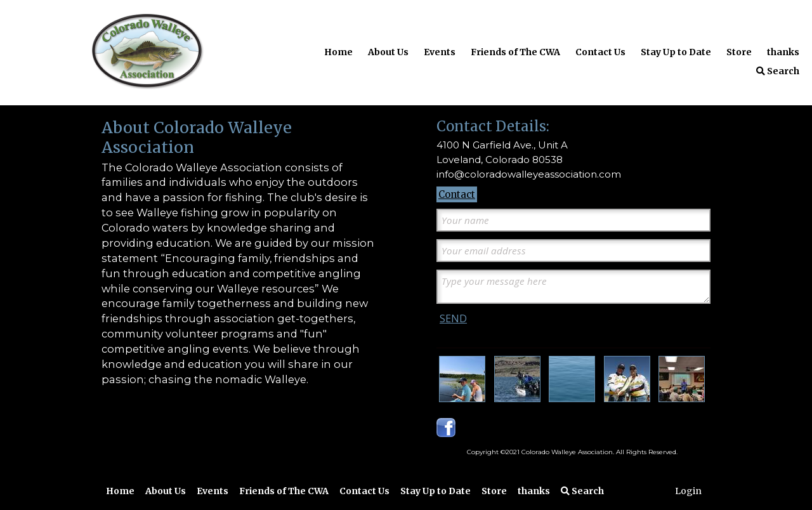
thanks (783, 52)
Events (440, 52)
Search (778, 71)
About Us (388, 52)
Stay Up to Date (676, 52)
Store (739, 52)
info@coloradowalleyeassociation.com (529, 174)
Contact (457, 194)
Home (338, 52)
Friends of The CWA (515, 52)
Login (688, 491)
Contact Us (600, 52)
